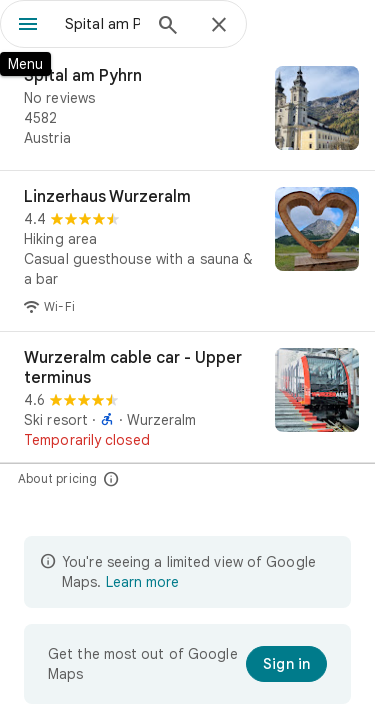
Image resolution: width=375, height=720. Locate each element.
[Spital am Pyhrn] (187, 110)
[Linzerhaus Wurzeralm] (187, 251)
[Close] (219, 26)
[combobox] (102, 24)
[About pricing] (111, 478)
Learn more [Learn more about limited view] (142, 582)
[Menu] (28, 26)
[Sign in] (286, 664)
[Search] (168, 27)
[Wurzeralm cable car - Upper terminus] (187, 399)
